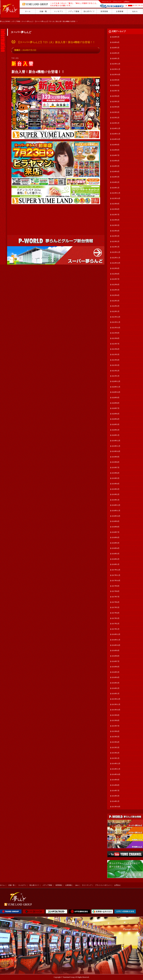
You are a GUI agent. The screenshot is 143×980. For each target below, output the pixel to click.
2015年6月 (116, 731)
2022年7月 (116, 279)
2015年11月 (116, 704)
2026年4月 (116, 42)
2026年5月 (116, 37)
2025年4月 (116, 107)
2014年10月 (116, 774)
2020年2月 (116, 430)
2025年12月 (116, 64)
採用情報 (59, 885)
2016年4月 (116, 677)
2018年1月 (116, 564)
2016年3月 (116, 683)
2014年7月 (116, 791)
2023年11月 (116, 193)
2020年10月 (116, 392)
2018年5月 (116, 543)
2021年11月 (116, 322)
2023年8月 (116, 209)
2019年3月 (116, 489)
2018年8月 (116, 527)
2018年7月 (116, 532)
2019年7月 (116, 468)
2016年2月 (116, 688)
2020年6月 (116, 414)
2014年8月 (116, 785)
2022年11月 (116, 258)
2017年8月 (116, 591)
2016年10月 (116, 645)
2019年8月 (116, 462)
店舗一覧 (11, 885)
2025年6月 (116, 96)
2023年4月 (116, 231)
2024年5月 (116, 166)
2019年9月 (116, 457)
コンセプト (22, 885)
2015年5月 (116, 737)
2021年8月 (116, 338)
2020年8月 (116, 403)
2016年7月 (116, 661)
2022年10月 (116, 263)
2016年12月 (116, 634)
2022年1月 (116, 311)
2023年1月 (116, 247)
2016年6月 (116, 667)
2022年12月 (116, 252)
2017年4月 (116, 613)
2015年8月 (116, 720)
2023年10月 (116, 198)
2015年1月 (116, 758)
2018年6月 (116, 537)
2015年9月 (116, 715)
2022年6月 (116, 285)
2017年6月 (116, 602)
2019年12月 (116, 441)
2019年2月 (116, 494)
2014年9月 (116, 780)
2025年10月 (116, 75)
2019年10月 (116, 451)
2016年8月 (116, 656)
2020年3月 (116, 424)
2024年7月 (116, 155)
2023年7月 (116, 215)
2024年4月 (116, 172)
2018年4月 (116, 548)
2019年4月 (116, 484)
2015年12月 (116, 699)
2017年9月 (116, 586)
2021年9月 (116, 333)
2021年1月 (116, 376)
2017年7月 (116, 597)
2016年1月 (116, 694)
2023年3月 (116, 236)
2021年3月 (116, 365)
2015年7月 (116, 726)
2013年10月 (116, 807)
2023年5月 (116, 225)
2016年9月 (116, 651)
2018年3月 (116, 554)
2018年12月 (116, 505)
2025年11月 (116, 69)
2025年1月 (116, 123)
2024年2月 (116, 182)
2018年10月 (116, 516)
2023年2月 (116, 241)
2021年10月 (116, 328)
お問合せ (127, 2)
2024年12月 (116, 128)
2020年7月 (116, 408)
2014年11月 (116, 769)
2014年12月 (116, 764)
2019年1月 (116, 500)
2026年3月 (116, 48)
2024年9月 (116, 145)
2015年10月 (116, 710)
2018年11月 (116, 511)
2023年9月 (116, 204)
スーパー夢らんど (27, 21)
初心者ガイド (34, 885)
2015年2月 (116, 753)
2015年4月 (116, 742)
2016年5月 (116, 672)
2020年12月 (116, 381)
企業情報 (68, 885)
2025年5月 (116, 102)
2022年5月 (116, 290)
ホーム (2, 885)
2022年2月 (116, 306)
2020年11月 (116, 387)
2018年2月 (116, 559)
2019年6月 (116, 473)
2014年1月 (116, 801)
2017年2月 (116, 624)
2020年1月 (116, 435)
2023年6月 (116, 220)
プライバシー (117, 2)
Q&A (77, 885)
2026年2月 (116, 53)
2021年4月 (116, 360)
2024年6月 (116, 161)
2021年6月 (116, 349)
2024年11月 (116, 134)
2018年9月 (116, 521)
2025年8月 (116, 85)
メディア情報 (16, 21)
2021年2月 (116, 371)
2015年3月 (116, 748)
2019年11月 (116, 446)
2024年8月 (116, 150)
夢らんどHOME (5, 21)
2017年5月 (116, 607)
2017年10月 (116, 581)
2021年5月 (116, 355)
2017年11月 (116, 575)
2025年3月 (116, 112)
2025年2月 (116, 118)
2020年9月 (116, 398)
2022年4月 (116, 295)
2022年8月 (116, 274)
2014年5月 (116, 796)
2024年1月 (116, 188)
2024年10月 (116, 139)
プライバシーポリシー (103, 885)
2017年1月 (116, 629)
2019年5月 (116, 478)
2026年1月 (116, 59)
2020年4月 (116, 419)
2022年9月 (116, 268)
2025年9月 (116, 80)
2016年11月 (116, 640)
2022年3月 (116, 301)
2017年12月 (116, 570)
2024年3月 (116, 177)
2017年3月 (116, 618)
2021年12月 (116, 317)
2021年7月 (116, 344)
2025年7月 (116, 91)
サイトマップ (107, 2)
